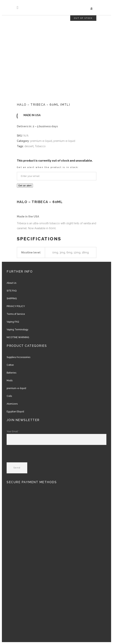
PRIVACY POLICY (16, 306)
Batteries (11, 373)
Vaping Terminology (18, 330)
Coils (9, 396)
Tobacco (40, 146)
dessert (29, 146)
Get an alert (25, 186)
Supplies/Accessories (18, 357)
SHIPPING (12, 299)
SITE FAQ (12, 291)
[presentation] (35, 455)
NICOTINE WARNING (18, 337)
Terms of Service (16, 314)
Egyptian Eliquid (15, 412)
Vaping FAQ (13, 322)
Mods (10, 381)
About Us (11, 283)
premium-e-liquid (41, 141)
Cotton (10, 365)
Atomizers (12, 404)
